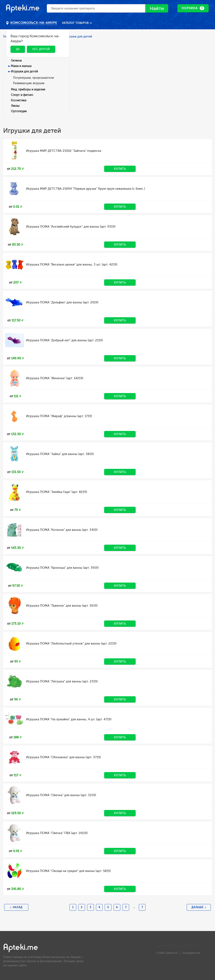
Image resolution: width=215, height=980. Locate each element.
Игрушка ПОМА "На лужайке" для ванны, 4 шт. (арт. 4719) (69, 719)
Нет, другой (41, 49)
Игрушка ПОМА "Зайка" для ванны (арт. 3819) (60, 454)
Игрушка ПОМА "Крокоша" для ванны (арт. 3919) (62, 568)
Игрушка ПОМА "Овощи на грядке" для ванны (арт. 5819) (68, 871)
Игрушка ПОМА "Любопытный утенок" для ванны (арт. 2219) (71, 643)
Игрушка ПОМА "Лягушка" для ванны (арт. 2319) (62, 681)
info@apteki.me (191, 953)
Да (18, 49)
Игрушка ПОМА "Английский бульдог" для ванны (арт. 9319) (71, 227)
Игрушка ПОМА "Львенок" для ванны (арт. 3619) (62, 606)
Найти (156, 8)
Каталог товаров (76, 23)
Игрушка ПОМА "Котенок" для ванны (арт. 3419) (62, 530)
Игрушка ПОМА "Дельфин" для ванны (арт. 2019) (62, 302)
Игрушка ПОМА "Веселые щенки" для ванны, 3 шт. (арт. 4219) (72, 264)
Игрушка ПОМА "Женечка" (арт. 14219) (55, 378)
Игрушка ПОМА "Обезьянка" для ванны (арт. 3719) (63, 757)
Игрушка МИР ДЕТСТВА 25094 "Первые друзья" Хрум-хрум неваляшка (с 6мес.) (85, 189)
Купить (120, 169)
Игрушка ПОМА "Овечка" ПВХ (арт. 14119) (57, 833)
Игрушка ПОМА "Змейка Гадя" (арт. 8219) (56, 492)
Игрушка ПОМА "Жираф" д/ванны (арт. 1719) (59, 416)
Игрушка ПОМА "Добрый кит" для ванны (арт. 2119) (64, 340)
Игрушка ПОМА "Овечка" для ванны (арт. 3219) (61, 795)
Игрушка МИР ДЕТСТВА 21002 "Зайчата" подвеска (64, 151)
